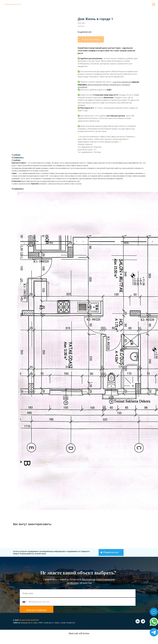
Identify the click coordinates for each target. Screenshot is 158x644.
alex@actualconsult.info (29, 620)
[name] (78, 593)
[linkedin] (138, 621)
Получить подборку (37, 610)
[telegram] (143, 621)
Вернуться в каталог (13, 4)
